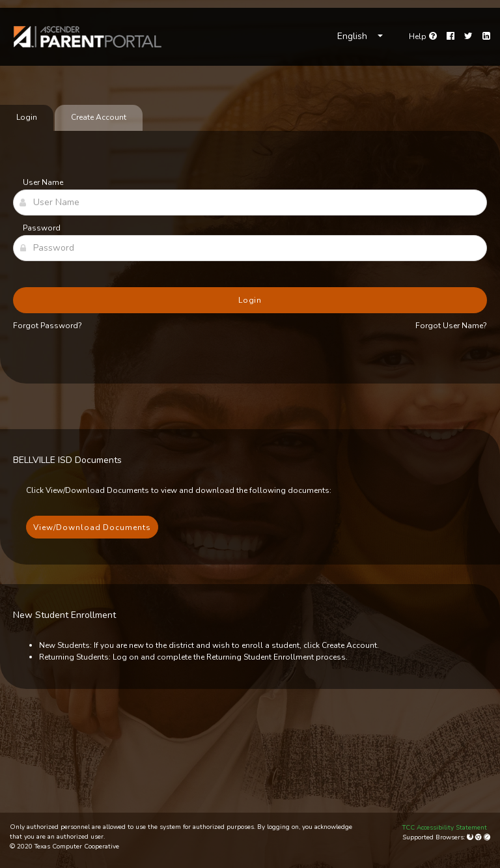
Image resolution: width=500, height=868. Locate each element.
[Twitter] (468, 36)
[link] (88, 37)
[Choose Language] (360, 36)
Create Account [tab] (99, 117)
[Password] (250, 248)
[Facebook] (451, 36)
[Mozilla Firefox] (471, 837)
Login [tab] (27, 117)
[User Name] (250, 203)
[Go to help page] (423, 36)
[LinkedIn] (486, 36)
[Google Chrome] (479, 837)
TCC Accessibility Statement (445, 828)
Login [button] (250, 300)
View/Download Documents (92, 527)
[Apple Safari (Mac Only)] (487, 837)
